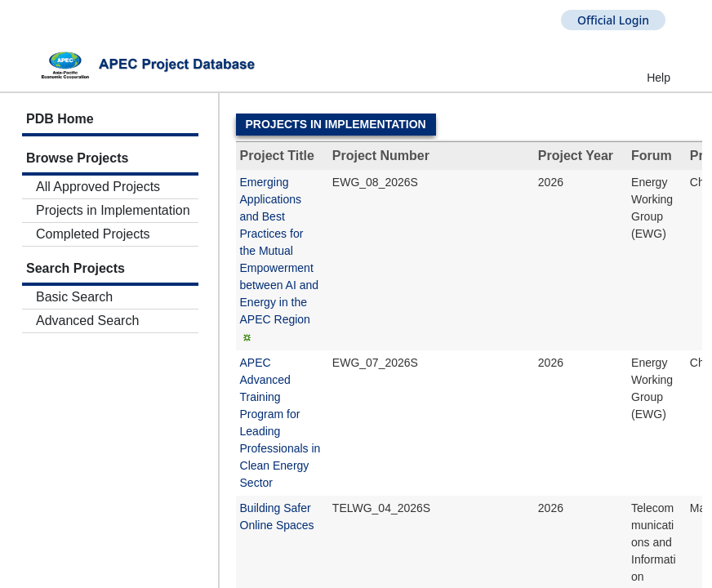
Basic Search (74, 297)
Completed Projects (93, 234)
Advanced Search (87, 321)
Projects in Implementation (113, 210)
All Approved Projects (98, 187)
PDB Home (60, 119)
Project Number (381, 156)
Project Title (277, 156)
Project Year (576, 156)
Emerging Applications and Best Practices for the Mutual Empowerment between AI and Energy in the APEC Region (280, 251)
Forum (652, 156)
